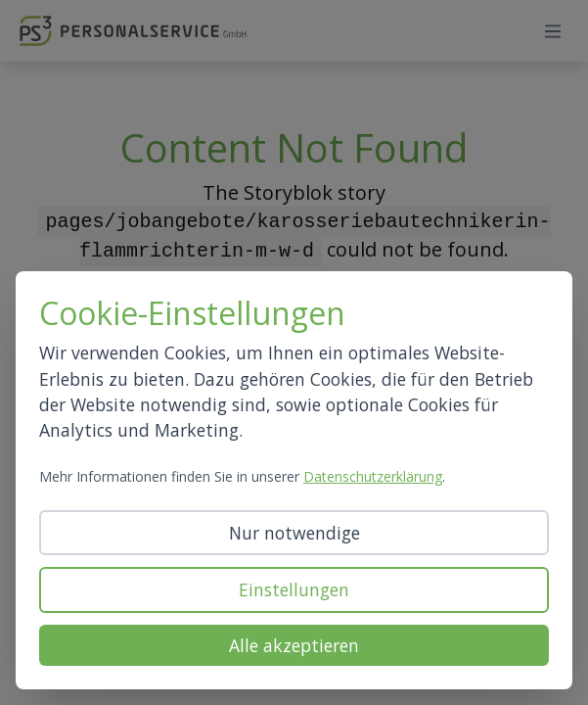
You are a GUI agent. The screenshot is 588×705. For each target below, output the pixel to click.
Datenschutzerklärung (373, 476)
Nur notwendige (294, 533)
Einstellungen (294, 589)
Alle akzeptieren (294, 645)
